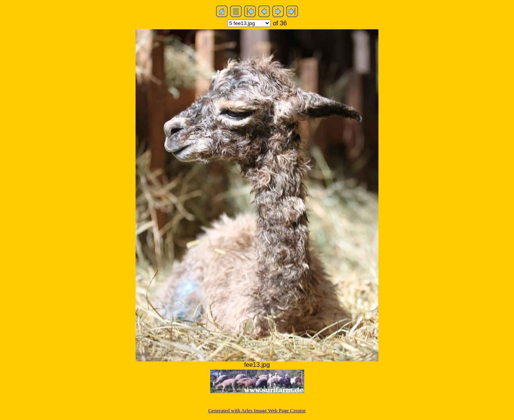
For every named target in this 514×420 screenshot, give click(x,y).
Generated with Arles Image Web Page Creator (257, 410)
